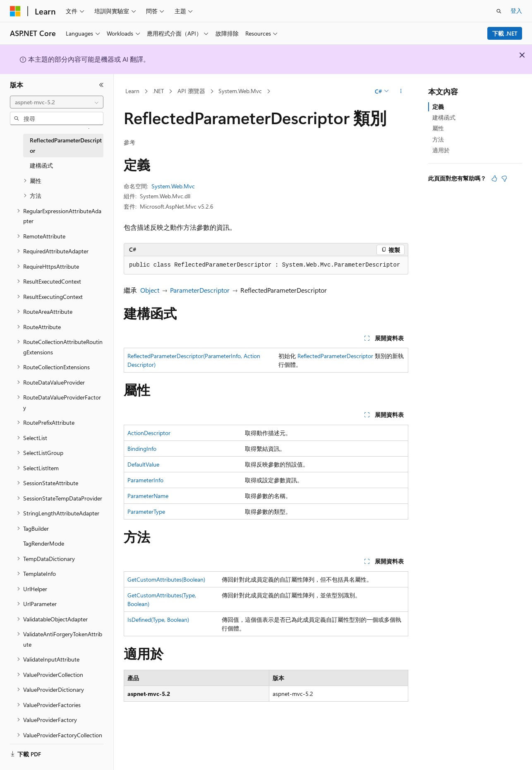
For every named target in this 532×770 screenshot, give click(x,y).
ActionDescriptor (149, 433)
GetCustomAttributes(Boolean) (166, 579)
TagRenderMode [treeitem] (44, 543)
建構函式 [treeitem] (41, 165)
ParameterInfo (145, 480)
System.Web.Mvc (240, 91)
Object (150, 290)
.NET (158, 91)
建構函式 (444, 117)
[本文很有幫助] (494, 178)
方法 (438, 139)
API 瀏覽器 (191, 91)
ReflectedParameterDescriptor (335, 356)
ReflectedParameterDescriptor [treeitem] (66, 145)
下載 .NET (505, 33)
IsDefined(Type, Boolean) (158, 620)
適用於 (441, 150)
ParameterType (146, 511)
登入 (516, 11)
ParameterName (148, 496)
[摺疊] (101, 85)
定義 (438, 107)
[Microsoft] (15, 11)
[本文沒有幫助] (504, 178)
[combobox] (57, 102)
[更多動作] (401, 91)
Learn (132, 91)
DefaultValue (143, 464)
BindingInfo (142, 449)
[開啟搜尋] (499, 11)
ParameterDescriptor (200, 290)
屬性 (438, 128)
